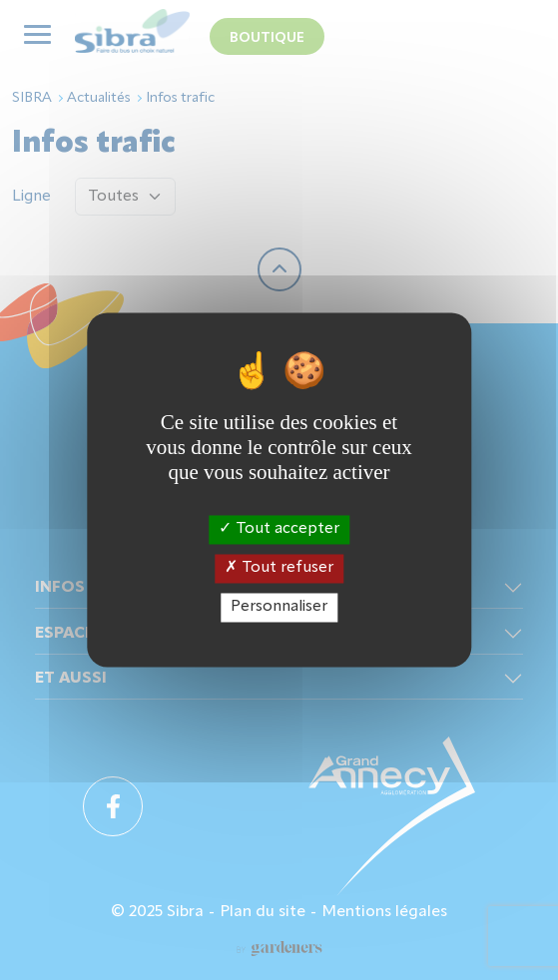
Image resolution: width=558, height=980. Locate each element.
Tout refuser (279, 568)
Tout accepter (279, 529)
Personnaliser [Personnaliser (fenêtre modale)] (279, 607)
